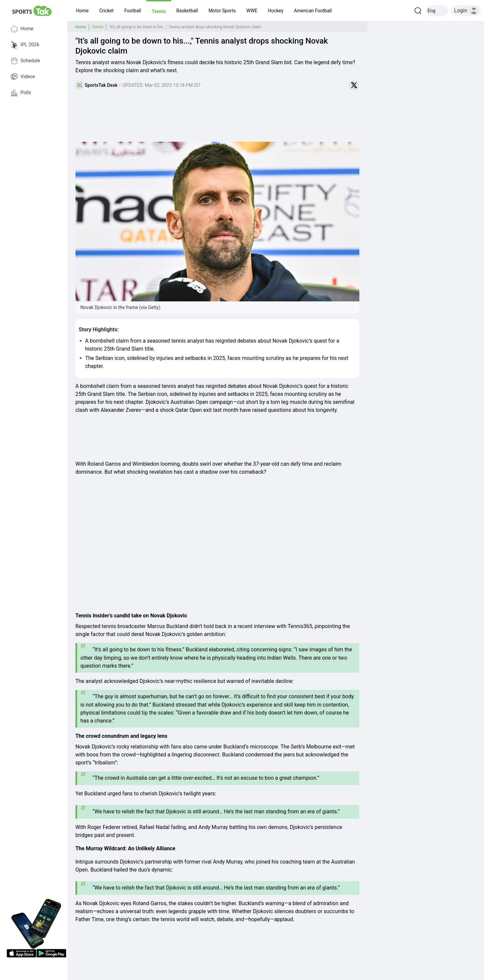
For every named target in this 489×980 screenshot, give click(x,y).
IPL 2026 (25, 45)
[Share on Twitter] (354, 85)
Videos (23, 77)
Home (22, 29)
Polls (21, 93)
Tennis (98, 27)
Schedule (25, 61)
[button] (82, 11)
